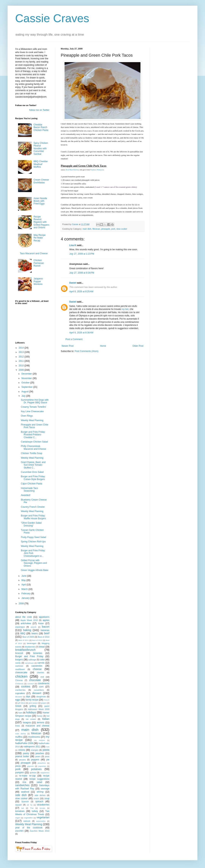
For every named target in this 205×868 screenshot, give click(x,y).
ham (20, 713)
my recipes (39, 740)
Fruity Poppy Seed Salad (34, 537)
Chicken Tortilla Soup (32, 453)
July (24, 396)
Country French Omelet (33, 507)
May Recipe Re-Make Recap (40, 238)
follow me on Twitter (39, 110)
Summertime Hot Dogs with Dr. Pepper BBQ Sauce (35, 401)
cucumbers (39, 690)
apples (46, 620)
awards (34, 627)
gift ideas (22, 703)
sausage (45, 789)
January (26, 598)
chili (42, 677)
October (26, 383)
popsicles (42, 766)
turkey (35, 811)
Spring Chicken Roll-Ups (33, 542)
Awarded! (26, 495)
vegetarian (43, 817)
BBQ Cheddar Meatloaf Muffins (41, 164)
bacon (46, 627)
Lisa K (73, 245)
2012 (22, 357)
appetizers (44, 617)
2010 (22, 366)
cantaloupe (29, 663)
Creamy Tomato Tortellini (33, 407)
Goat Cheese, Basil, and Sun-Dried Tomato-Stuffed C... (33, 465)
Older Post (138, 346)
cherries (40, 673)
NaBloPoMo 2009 (24, 743)
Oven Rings (27, 416)
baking (27, 630)
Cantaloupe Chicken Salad (34, 442)
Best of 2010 (44, 637)
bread (42, 647)
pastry (26, 753)
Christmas (19, 684)
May (24, 580)
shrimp (40, 792)
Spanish (25, 802)
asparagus (20, 627)
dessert (37, 693)
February (26, 594)
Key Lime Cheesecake (32, 411)
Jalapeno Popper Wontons (38, 281)
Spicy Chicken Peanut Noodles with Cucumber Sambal (41, 149)
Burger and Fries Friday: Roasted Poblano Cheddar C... (33, 435)
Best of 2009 (28, 637)
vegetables (28, 818)
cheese (37, 669)
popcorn (30, 766)
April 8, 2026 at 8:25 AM (81, 292)
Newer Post (68, 346)
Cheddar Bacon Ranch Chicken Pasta (41, 127)
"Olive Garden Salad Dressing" (31, 524)
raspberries (45, 773)
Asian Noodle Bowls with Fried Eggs (40, 201)
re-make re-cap (27, 776)
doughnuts (41, 697)
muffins (19, 737)
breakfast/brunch (25, 650)
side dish (21, 795)
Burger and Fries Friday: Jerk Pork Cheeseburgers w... (33, 553)
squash (19, 805)
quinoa (33, 773)
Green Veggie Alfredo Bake (35, 570)
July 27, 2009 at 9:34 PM (82, 273)
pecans (22, 760)
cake (42, 660)
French (47, 700)
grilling (33, 706)
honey (40, 716)
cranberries (20, 690)
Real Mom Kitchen (72, 170)
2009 (22, 370)
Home (103, 346)
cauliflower (20, 669)
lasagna (27, 723)
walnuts (27, 821)
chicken (21, 676)
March (25, 589)
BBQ (23, 633)
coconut (31, 684)
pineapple (106, 229)
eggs (18, 700)
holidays (31, 712)
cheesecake (21, 673)
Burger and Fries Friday (29, 656)
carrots (41, 663)
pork (113, 229)
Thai (32, 808)
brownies (38, 653)
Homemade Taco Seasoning (30, 490)
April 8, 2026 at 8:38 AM (81, 333)
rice (24, 782)
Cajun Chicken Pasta (32, 484)
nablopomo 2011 (32, 747)
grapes (44, 703)
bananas (45, 630)
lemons (41, 723)
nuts (48, 747)
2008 (22, 604)
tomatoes (20, 811)
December (27, 374)
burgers (19, 660)
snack (36, 798)
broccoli (19, 653)
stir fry (30, 805)
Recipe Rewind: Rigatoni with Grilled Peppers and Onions (41, 222)
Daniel (73, 283)
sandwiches (22, 785)
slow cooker (122, 229)
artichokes (26, 623)
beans (35, 633)
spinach (39, 802)
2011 (22, 361)
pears (38, 756)
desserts (19, 697)
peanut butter (22, 756)
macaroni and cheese (37, 726)
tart (23, 808)
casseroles (37, 666)
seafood (25, 792)
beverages (32, 643)
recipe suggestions (39, 779)
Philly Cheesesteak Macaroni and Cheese (33, 447)
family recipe (32, 700)
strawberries (43, 805)
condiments (44, 683)
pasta (46, 750)
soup (47, 798)
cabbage (32, 660)
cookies (26, 687)
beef (47, 633)
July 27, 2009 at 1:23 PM (82, 254)
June (24, 576)
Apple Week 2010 (29, 620)
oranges (35, 750)
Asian (41, 623)
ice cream (31, 719)
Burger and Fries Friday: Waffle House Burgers (33, 517)
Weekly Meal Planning (32, 420)
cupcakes (20, 693)
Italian (46, 719)
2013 (22, 352)
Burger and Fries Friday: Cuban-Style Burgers (33, 478)
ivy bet (125, 309)
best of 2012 (37, 640)
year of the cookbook (29, 828)
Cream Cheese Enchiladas (41, 181)
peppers (35, 760)
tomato (42, 808)
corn (41, 687)
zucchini (19, 831)
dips (28, 697)
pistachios (42, 763)
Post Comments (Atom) (86, 351)
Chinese (19, 680)
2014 (22, 348)
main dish (87, 229)
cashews (19, 666)
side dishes (40, 795)
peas (47, 756)
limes (18, 726)
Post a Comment (74, 339)
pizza (18, 766)
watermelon (41, 821)
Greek (18, 706)
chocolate (35, 680)
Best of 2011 (24, 640)
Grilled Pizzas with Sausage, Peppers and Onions (34, 563)
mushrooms (34, 737)
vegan (18, 818)
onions (22, 750)
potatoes (36, 769)
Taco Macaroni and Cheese (34, 253)
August (25, 392)
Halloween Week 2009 (39, 709)
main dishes (20, 734)
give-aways (33, 703)
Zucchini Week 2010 (40, 831)
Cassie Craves (52, 18)
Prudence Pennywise (97, 170)
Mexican (96, 229)
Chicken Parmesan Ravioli (39, 263)
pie (48, 760)
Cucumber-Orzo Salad (32, 472)
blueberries (30, 647)
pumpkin (19, 773)
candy (18, 663)
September (27, 387)
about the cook (24, 617)
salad (39, 782)
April (24, 585)
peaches (40, 753)
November (27, 378)
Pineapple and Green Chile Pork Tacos (35, 426)
